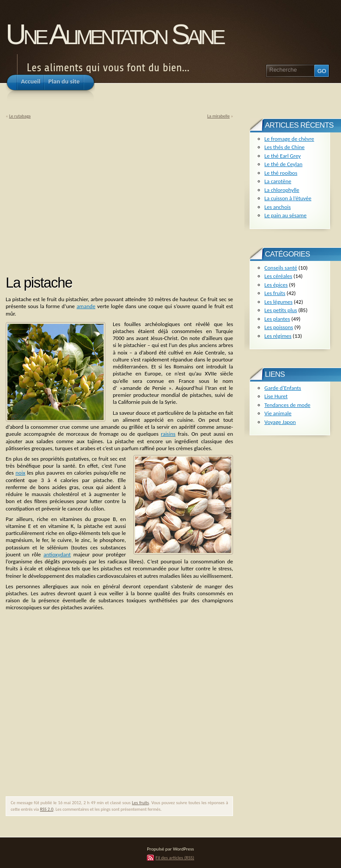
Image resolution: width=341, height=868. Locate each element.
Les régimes (278, 336)
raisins (168, 434)
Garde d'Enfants (283, 388)
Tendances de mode (287, 405)
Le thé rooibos (281, 173)
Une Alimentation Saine (114, 34)
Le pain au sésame (285, 215)
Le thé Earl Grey (283, 156)
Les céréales (278, 276)
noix (20, 473)
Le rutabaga (20, 116)
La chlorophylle (282, 190)
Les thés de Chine (285, 147)
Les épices (276, 285)
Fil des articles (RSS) (175, 858)
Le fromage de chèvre (289, 139)
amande (86, 306)
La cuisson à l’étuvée (288, 198)
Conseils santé (281, 268)
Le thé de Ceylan (284, 164)
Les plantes (277, 319)
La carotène (278, 181)
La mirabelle (218, 116)
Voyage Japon (280, 422)
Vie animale (278, 413)
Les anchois (278, 207)
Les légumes (278, 302)
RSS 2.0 (47, 809)
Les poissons (279, 327)
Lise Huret (276, 396)
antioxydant (57, 554)
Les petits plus (281, 310)
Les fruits (141, 803)
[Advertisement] (79, 194)
